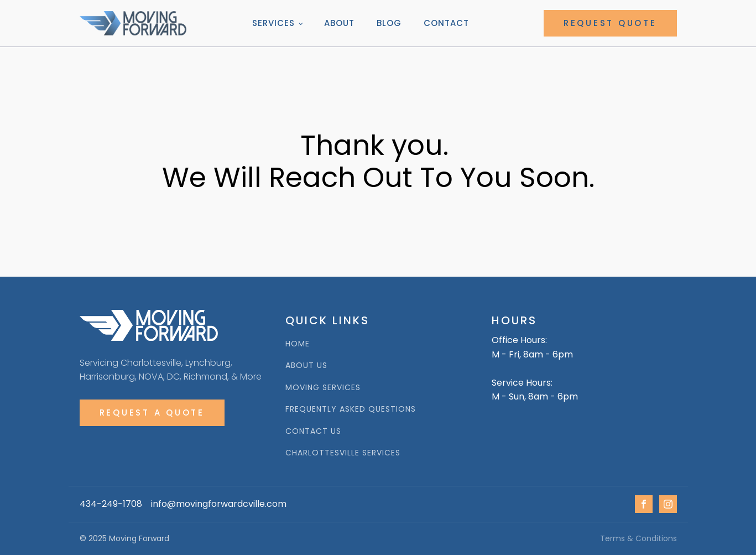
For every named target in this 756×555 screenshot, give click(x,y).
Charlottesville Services (343, 453)
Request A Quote (152, 413)
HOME (298, 344)
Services (273, 23)
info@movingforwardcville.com (219, 504)
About (339, 23)
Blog (389, 23)
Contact (446, 23)
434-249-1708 (111, 504)
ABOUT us (306, 365)
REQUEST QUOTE (610, 23)
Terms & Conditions (638, 538)
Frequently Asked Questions (351, 409)
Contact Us (313, 431)
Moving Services (323, 388)
